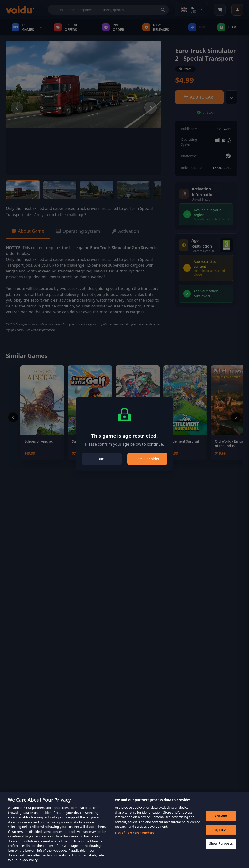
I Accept (221, 823)
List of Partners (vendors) (135, 840)
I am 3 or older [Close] (147, 459)
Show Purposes (221, 851)
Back (102, 459)
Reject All (221, 837)
